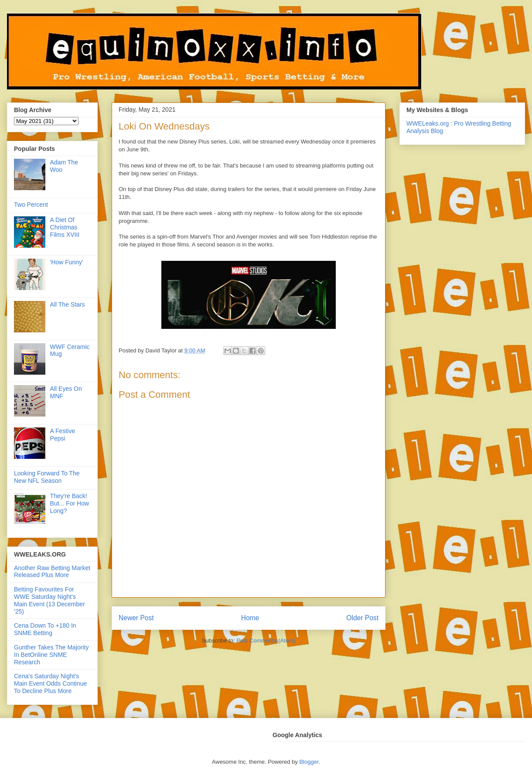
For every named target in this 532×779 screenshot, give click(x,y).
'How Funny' (67, 262)
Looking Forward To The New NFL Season (47, 477)
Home (250, 618)
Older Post (362, 618)
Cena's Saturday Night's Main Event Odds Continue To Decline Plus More (50, 683)
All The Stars (68, 304)
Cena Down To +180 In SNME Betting (45, 629)
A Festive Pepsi (63, 435)
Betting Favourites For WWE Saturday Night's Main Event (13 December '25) (49, 600)
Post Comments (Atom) (266, 641)
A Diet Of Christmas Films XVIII (65, 227)
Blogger (309, 762)
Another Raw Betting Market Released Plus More (52, 572)
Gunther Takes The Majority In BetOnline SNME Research (51, 655)
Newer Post (136, 618)
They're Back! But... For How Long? (70, 503)
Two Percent (31, 205)
